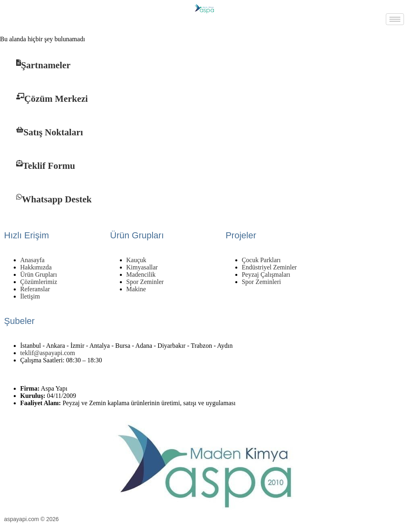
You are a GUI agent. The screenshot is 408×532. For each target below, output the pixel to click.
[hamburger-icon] (395, 19)
